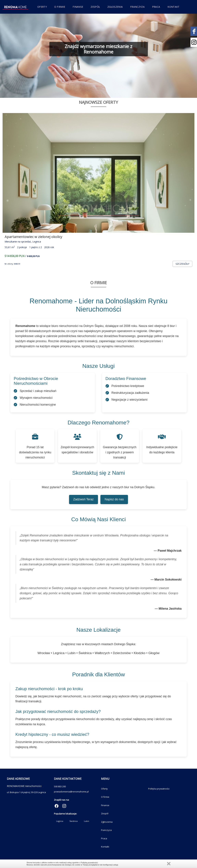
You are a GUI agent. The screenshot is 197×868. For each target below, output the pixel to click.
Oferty (42, 7)
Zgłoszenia (115, 7)
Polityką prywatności (89, 863)
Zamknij (169, 864)
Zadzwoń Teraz (84, 499)
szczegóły (182, 264)
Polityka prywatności (159, 789)
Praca (156, 7)
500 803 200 (60, 786)
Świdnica (74, 821)
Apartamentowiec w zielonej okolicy (33, 237)
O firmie (60, 7)
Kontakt (173, 7)
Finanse (78, 7)
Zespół (95, 7)
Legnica (60, 821)
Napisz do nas (114, 499)
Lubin (87, 821)
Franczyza (137, 7)
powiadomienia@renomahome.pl (71, 792)
